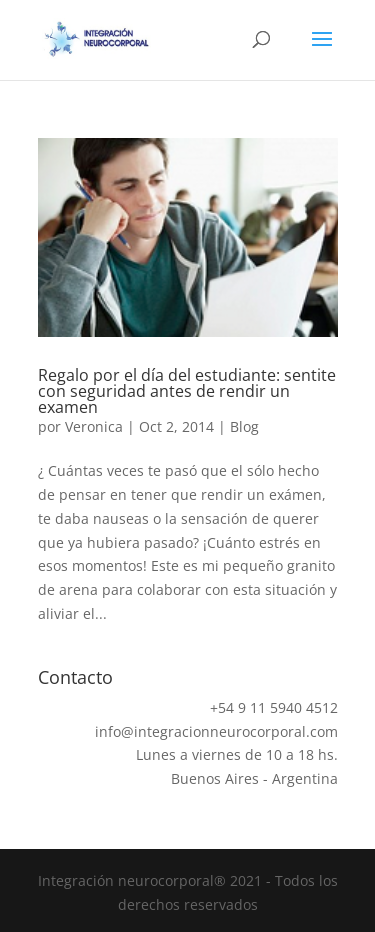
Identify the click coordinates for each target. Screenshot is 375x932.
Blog (244, 426)
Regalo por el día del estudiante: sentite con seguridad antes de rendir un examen (187, 391)
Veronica (94, 426)
